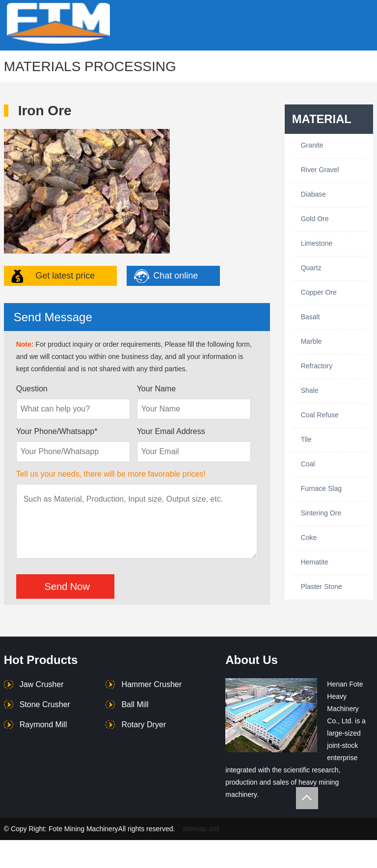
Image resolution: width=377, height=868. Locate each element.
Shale (310, 390)
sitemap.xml (201, 829)
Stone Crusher (45, 704)
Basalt (310, 317)
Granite (312, 145)
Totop (307, 798)
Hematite (315, 562)
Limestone (317, 243)
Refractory (317, 366)
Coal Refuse (320, 415)
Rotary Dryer (144, 725)
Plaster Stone (322, 587)
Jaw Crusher (42, 684)
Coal (308, 464)
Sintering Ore (321, 513)
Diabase (313, 194)
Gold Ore (315, 219)
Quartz (311, 268)
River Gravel (320, 170)
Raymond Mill (43, 725)
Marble (311, 341)
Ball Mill (135, 704)
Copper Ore (319, 292)
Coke (309, 537)
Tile (306, 439)
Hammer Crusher (151, 684)
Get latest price (65, 276)
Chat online (175, 276)
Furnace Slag (321, 488)
